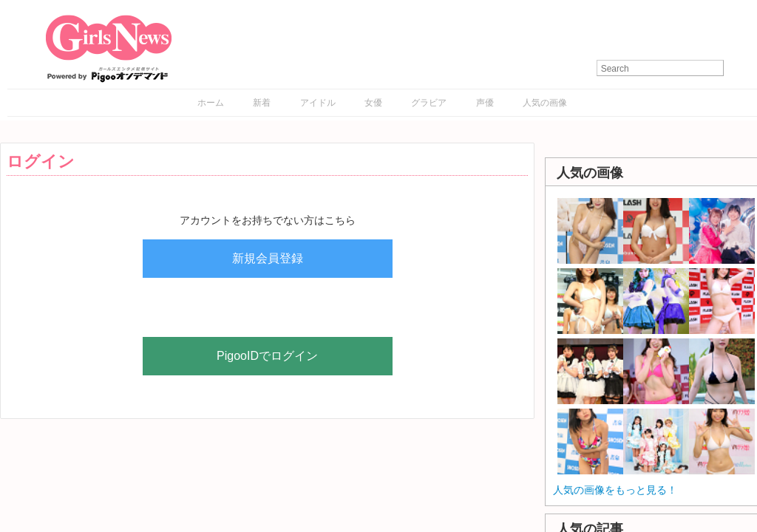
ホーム (211, 103)
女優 (373, 103)
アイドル (318, 103)
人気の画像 (545, 103)
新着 (262, 103)
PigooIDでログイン (267, 356)
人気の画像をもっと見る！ (615, 490)
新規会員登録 (268, 258)
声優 (485, 103)
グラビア (429, 103)
